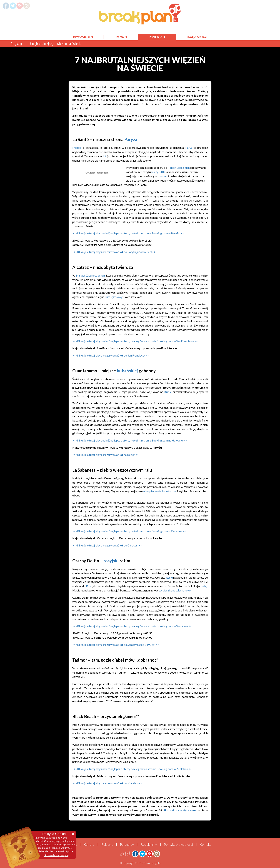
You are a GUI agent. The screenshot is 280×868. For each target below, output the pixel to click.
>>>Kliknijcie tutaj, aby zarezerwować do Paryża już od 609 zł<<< (114, 252)
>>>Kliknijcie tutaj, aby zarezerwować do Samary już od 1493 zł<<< (116, 645)
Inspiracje (155, 37)
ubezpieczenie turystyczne (160, 491)
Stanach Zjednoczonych (90, 275)
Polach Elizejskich (179, 168)
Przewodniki (82, 37)
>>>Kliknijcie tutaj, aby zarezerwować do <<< (111, 355)
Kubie (168, 392)
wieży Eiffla (158, 172)
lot (105, 156)
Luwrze (162, 176)
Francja (77, 148)
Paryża (131, 139)
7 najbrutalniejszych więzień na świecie (118, 44)
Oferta (119, 37)
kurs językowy (114, 297)
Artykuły (79, 44)
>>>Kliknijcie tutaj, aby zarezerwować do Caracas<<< (107, 545)
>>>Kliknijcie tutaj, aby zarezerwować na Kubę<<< (105, 455)
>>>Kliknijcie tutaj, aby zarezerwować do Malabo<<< (107, 783)
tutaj (204, 586)
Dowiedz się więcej (56, 855)
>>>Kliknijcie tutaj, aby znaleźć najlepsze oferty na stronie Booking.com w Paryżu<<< (129, 233)
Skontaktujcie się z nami (180, 810)
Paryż (189, 148)
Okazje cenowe (197, 37)
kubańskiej (127, 371)
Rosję (169, 577)
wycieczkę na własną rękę (175, 590)
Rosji (89, 586)
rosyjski (111, 561)
